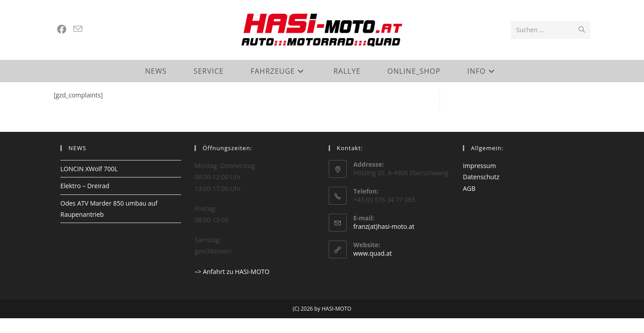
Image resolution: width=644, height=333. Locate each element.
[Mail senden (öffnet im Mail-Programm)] (78, 29)
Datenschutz (481, 192)
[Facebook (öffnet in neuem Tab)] (62, 30)
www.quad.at (373, 268)
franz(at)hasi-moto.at (384, 241)
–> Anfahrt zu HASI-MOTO (232, 286)
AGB (469, 203)
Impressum (479, 181)
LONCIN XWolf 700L (89, 184)
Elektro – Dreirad (85, 201)
